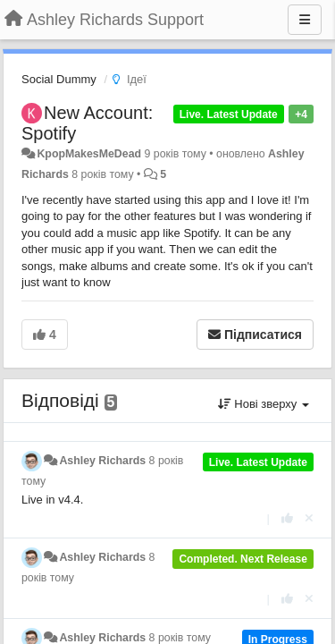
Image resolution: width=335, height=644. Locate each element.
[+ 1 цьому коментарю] (287, 518)
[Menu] (305, 20)
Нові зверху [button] (264, 404)
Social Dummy (59, 79)
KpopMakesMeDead (89, 154)
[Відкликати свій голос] (309, 518)
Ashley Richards (102, 461)
